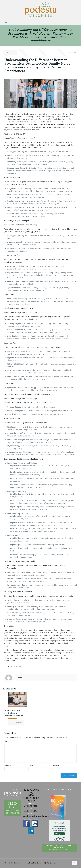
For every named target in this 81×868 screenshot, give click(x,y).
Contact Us (51, 863)
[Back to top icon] (74, 863)
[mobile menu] (6, 22)
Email (32, 765)
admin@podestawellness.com (37, 816)
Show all (72, 53)
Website (56, 765)
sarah (20, 677)
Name (8, 765)
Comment (9, 742)
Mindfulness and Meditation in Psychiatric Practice (14, 713)
